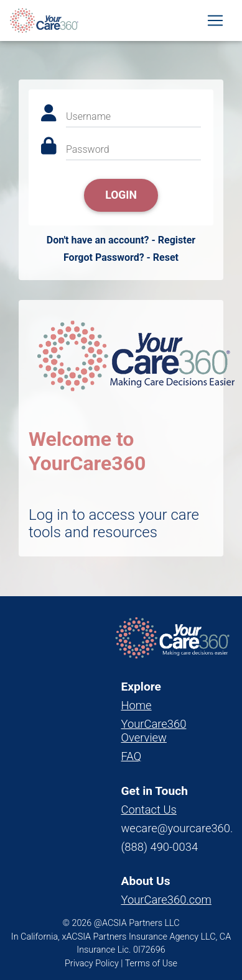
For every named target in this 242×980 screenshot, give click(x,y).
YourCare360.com (166, 900)
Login (121, 195)
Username (88, 116)
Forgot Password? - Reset (121, 257)
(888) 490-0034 (160, 847)
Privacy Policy (92, 964)
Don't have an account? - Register (121, 240)
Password (88, 149)
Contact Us (149, 810)
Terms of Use (151, 964)
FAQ (132, 756)
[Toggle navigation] (215, 20)
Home (137, 705)
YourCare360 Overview (154, 731)
